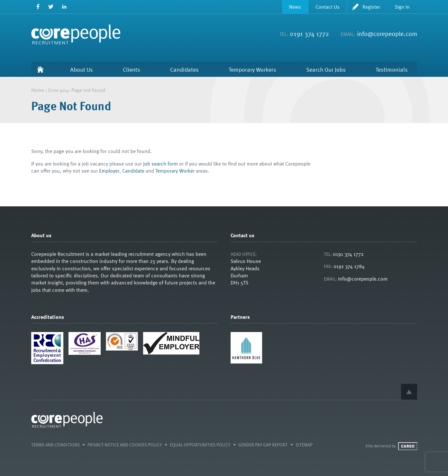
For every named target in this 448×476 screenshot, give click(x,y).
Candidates (184, 69)
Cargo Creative (408, 446)
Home (41, 69)
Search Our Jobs (326, 69)
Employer (109, 171)
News (295, 7)
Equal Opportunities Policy (200, 445)
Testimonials (392, 69)
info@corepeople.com (387, 33)
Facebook (38, 7)
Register (371, 7)
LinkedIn (64, 7)
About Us (82, 69)
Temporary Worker (175, 171)
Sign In (402, 7)
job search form (160, 164)
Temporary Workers (252, 69)
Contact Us (328, 7)
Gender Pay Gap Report (263, 445)
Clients (132, 69)
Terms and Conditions (55, 445)
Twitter (51, 7)
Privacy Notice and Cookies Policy (125, 445)
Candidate (133, 171)
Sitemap (304, 445)
